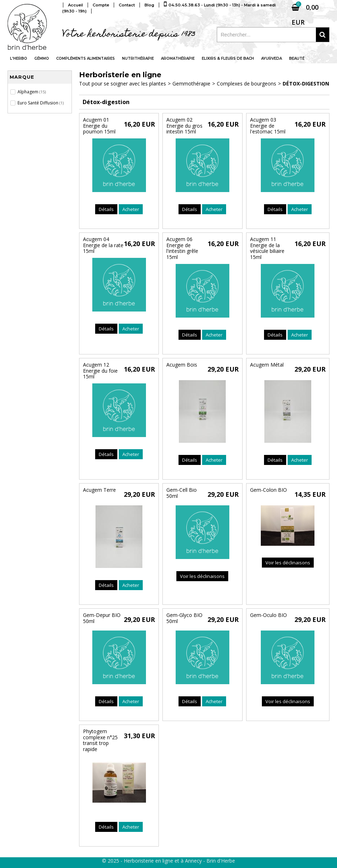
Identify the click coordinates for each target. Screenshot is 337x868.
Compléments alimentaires (86, 58)
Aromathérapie (178, 58)
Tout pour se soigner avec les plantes (123, 84)
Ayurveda (272, 58)
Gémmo (42, 58)
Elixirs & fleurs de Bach (228, 58)
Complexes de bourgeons (246, 84)
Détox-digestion (306, 84)
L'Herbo (19, 58)
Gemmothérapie (191, 84)
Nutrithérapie (138, 58)
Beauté (297, 58)
